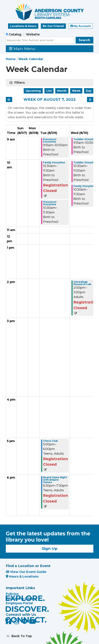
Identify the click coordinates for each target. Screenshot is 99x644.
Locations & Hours (23, 26)
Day (89, 91)
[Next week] (90, 100)
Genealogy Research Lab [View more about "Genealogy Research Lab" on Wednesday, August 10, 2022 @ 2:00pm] (82, 283)
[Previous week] (9, 100)
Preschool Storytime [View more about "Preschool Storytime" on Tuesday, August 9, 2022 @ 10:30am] (50, 203)
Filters (20, 83)
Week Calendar (31, 59)
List (49, 91)
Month (62, 91)
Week (76, 91)
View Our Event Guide (26, 572)
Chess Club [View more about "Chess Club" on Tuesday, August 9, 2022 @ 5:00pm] (50, 441)
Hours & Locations (22, 577)
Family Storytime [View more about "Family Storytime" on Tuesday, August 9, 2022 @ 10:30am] (54, 163)
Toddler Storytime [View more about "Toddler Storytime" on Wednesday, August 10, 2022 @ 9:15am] (85, 139)
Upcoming (33, 91)
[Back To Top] (50, 636)
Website (33, 34)
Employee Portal (19, 603)
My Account (81, 26)
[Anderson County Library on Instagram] (17, 623)
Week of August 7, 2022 (50, 100)
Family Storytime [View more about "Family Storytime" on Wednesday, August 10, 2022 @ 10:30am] (84, 186)
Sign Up (50, 548)
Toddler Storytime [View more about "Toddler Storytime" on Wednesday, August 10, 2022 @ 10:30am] (85, 163)
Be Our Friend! (53, 26)
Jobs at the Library (21, 599)
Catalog (15, 34)
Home (11, 59)
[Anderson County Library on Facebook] (9, 623)
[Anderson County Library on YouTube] (33, 623)
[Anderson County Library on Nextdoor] (25, 621)
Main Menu (22, 49)
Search (84, 40)
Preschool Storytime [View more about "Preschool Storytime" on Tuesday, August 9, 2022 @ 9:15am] (50, 140)
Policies (12, 594)
